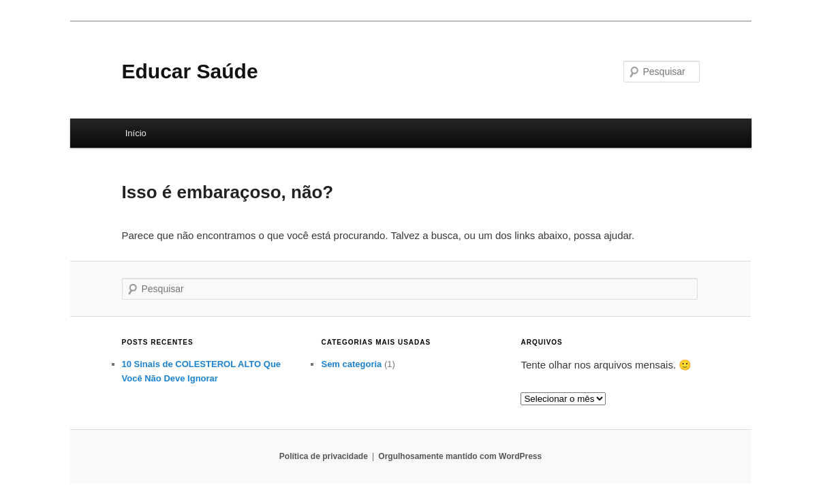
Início (136, 133)
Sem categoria (351, 364)
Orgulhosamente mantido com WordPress (460, 456)
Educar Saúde (190, 71)
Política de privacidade (324, 456)
